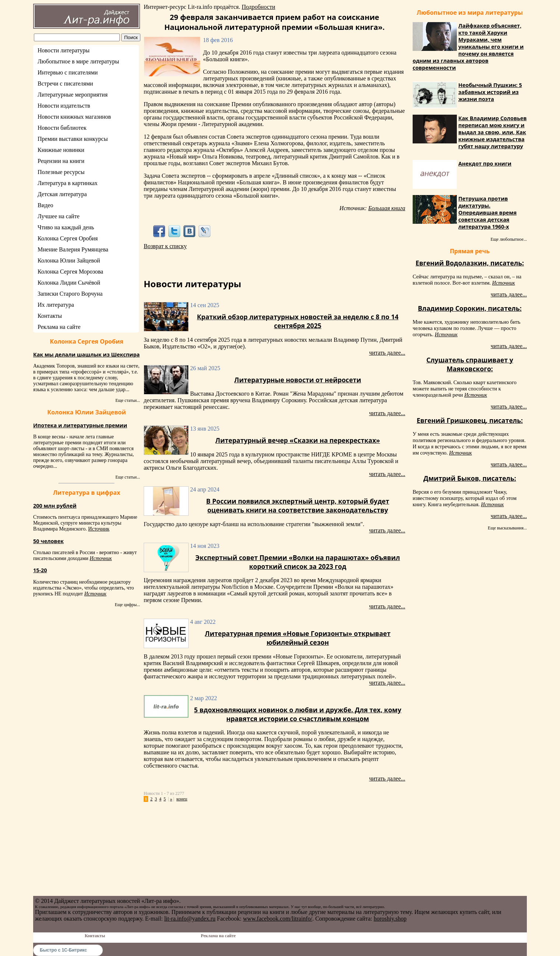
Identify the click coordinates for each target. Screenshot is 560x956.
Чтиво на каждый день (66, 227)
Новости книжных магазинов (74, 117)
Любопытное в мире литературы (78, 61)
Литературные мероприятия (73, 95)
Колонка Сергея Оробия (68, 238)
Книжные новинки (61, 150)
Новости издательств (64, 106)
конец (182, 799)
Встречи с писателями (65, 84)
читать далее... (387, 353)
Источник (99, 529)
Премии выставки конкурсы (73, 139)
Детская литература (62, 194)
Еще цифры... (127, 605)
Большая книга (387, 208)
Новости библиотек (62, 128)
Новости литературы (64, 50)
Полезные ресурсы (61, 172)
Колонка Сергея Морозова (70, 272)
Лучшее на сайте (59, 216)
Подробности (258, 7)
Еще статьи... (128, 400)
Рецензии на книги (61, 161)
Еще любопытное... (509, 239)
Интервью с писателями (68, 72)
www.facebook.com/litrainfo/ (277, 919)
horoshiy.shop (390, 919)
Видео (45, 205)
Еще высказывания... (507, 528)
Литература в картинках (68, 183)
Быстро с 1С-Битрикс (63, 950)
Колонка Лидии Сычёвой (69, 283)
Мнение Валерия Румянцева (73, 249)
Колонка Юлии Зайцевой (69, 260)
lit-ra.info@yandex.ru (190, 919)
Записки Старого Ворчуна (70, 294)
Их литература (56, 305)
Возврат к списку (165, 246)
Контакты (50, 316)
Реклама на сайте (59, 327)
